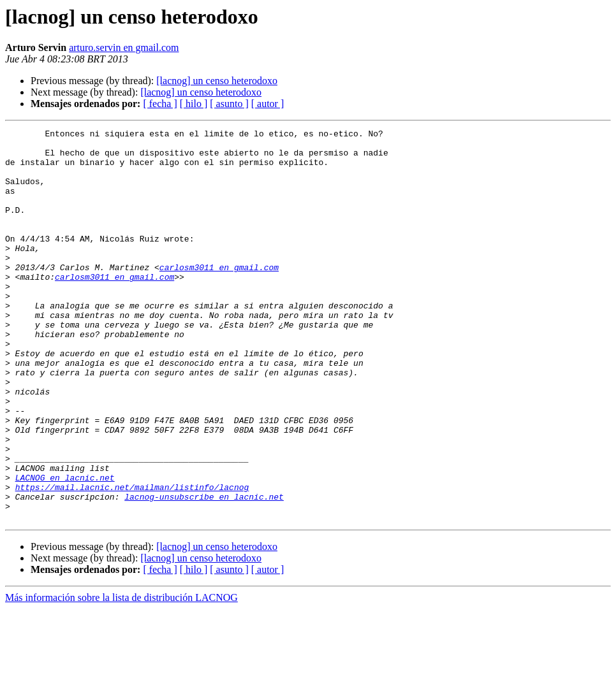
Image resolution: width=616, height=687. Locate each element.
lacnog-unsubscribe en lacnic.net (204, 571)
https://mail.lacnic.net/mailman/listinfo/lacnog (132, 560)
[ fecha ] (160, 104)
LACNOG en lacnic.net (65, 548)
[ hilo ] (194, 104)
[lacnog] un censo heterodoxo (217, 81)
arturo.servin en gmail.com (124, 47)
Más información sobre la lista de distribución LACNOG (121, 676)
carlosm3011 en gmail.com (219, 296)
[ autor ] (268, 104)
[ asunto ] (229, 104)
